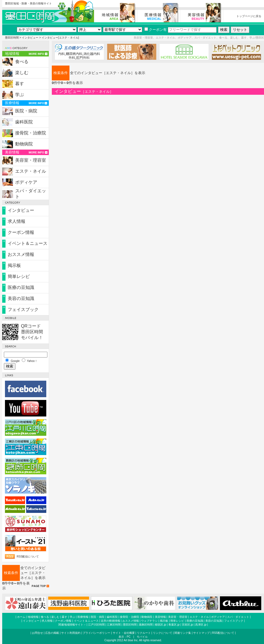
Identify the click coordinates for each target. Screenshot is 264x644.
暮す (20, 84)
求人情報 (17, 221)
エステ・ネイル (31, 171)
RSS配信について (28, 557)
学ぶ (20, 95)
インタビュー (30, 38)
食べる (22, 62)
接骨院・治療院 (31, 133)
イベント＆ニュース (28, 243)
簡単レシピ (19, 276)
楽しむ (22, 73)
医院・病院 (26, 111)
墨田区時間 (12, 38)
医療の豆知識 (21, 287)
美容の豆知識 (21, 298)
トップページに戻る (249, 16)
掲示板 (14, 265)
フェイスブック (23, 309)
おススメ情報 (21, 254)
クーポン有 (156, 30)
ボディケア (26, 182)
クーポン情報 (21, 232)
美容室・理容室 (31, 160)
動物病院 (24, 144)
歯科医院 (24, 122)
